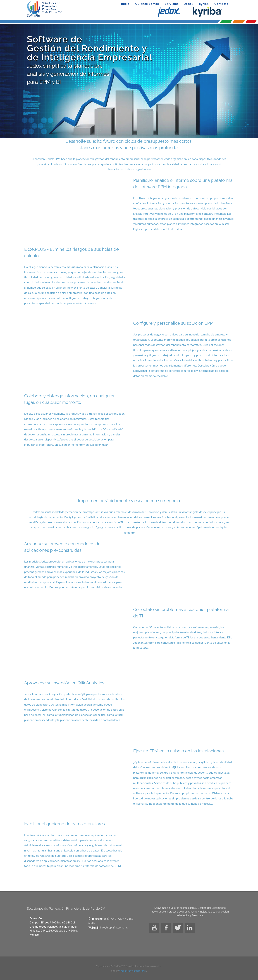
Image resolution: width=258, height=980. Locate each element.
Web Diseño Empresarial (133, 971)
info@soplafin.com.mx (114, 927)
